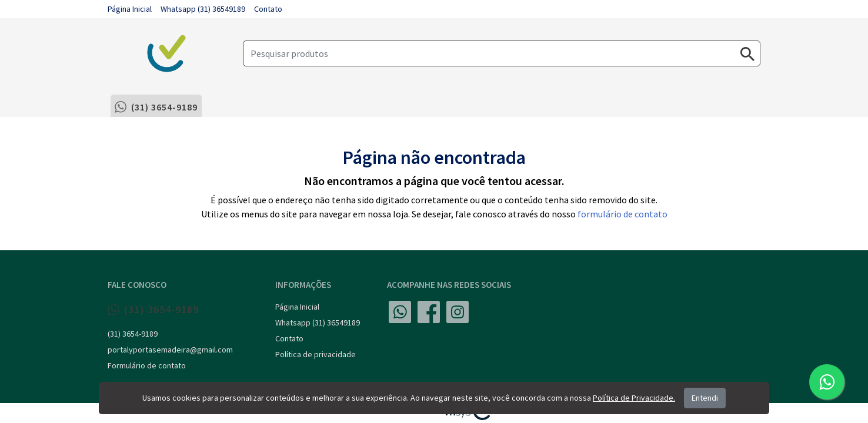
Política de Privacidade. (634, 398)
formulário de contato (622, 214)
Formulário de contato (147, 365)
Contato (268, 9)
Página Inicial (130, 9)
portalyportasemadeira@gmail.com (170, 350)
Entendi (705, 398)
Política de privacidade (316, 354)
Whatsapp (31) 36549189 (203, 9)
